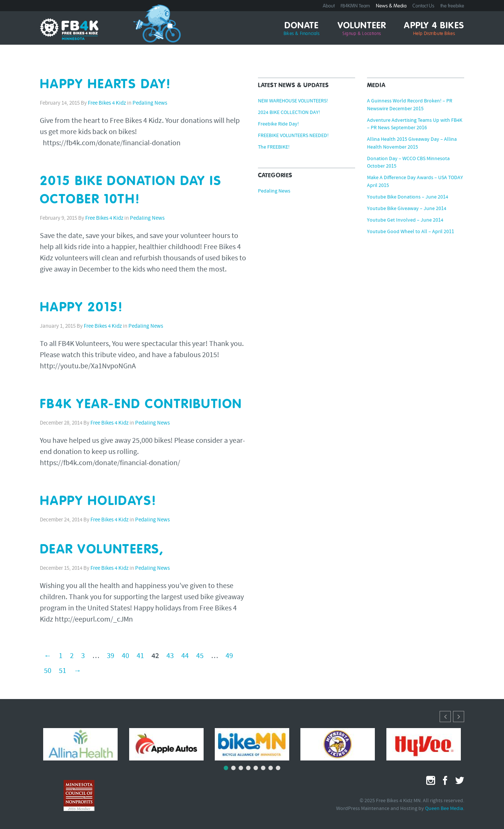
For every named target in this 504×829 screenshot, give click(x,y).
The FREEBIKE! (274, 147)
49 (229, 656)
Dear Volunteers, (102, 550)
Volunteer (362, 29)
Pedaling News (150, 103)
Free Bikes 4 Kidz (107, 103)
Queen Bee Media (444, 809)
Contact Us (423, 6)
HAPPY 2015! (82, 308)
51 (63, 671)
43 (170, 656)
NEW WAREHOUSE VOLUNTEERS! (293, 101)
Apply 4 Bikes (434, 29)
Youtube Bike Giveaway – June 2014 (407, 209)
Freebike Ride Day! (278, 124)
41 (140, 656)
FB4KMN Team (355, 6)
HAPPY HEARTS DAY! (106, 85)
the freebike (452, 6)
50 (48, 671)
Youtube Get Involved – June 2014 (405, 220)
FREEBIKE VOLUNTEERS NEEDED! (293, 136)
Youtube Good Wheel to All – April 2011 (411, 232)
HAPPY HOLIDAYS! (98, 501)
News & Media (391, 6)
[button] (459, 717)
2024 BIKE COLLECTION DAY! (289, 113)
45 (200, 656)
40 (125, 656)
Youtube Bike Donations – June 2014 (408, 197)
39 (111, 656)
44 (185, 656)
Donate (302, 29)
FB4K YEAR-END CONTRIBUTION (141, 405)
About (329, 6)
